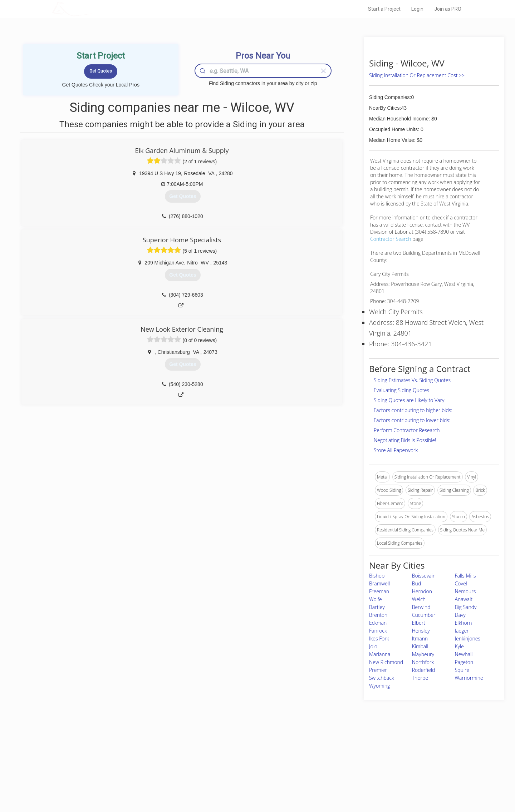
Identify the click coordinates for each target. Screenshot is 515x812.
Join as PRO (448, 9)
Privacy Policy (354, 759)
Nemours (465, 591)
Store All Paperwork (396, 450)
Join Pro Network (237, 752)
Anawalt (464, 599)
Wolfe (376, 599)
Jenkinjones (468, 638)
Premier (378, 670)
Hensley (421, 631)
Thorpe (420, 678)
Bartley (377, 607)
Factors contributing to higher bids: (413, 410)
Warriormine (469, 678)
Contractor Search (391, 239)
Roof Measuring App (241, 768)
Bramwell (379, 583)
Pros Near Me (134, 759)
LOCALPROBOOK (93, 9)
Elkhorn (463, 623)
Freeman (379, 591)
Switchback (382, 678)
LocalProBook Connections (367, 776)
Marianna (380, 654)
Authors (348, 768)
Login (417, 9)
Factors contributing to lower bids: (412, 420)
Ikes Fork (379, 638)
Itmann (420, 638)
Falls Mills (465, 576)
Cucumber (424, 615)
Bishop (377, 576)
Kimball (420, 646)
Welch (419, 599)
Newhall (464, 654)
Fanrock (378, 631)
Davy (460, 615)
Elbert (419, 623)
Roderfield (424, 670)
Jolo (373, 646)
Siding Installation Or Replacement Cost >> (417, 75)
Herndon (422, 591)
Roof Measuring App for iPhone (251, 776)
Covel (461, 583)
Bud (416, 583)
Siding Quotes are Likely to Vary (409, 400)
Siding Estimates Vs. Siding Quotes (412, 380)
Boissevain (424, 576)
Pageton (464, 662)
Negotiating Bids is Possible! (405, 440)
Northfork (423, 662)
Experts (228, 759)
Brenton (378, 615)
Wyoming (379, 686)
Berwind (421, 607)
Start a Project (384, 9)
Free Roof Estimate (140, 776)
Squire (462, 670)
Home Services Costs (143, 752)
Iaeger (462, 631)
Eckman (378, 623)
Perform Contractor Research (407, 430)
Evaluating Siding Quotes (401, 390)
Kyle (459, 646)
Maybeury (423, 654)
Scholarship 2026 (357, 752)
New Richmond (386, 662)
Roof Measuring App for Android (252, 784)
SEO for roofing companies (366, 784)
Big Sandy (466, 607)
